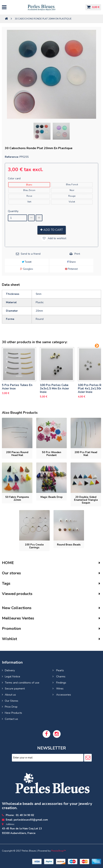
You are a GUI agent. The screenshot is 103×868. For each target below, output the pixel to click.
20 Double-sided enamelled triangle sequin (86, 500)
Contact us (11, 719)
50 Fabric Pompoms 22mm (17, 499)
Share (71, 262)
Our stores (11, 573)
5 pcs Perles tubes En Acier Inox (17, 387)
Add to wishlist (57, 238)
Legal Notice (12, 677)
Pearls (60, 670)
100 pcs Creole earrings (34, 546)
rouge (72, 196)
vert (29, 202)
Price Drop (11, 707)
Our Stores (12, 701)
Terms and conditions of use (22, 683)
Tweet (27, 262)
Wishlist (9, 639)
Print (77, 254)
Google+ (27, 269)
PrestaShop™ (59, 851)
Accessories (63, 695)
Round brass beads (69, 545)
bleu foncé (72, 184)
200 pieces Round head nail (17, 454)
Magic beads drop (51, 497)
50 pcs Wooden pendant (52, 454)
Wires (59, 689)
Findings (61, 683)
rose (29, 196)
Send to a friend (31, 254)
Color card (15, 178)
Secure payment (15, 689)
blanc (29, 185)
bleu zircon (29, 190)
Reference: (12, 157)
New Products (13, 713)
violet (72, 202)
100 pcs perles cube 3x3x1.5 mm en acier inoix (54, 388)
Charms (60, 677)
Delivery (10, 670)
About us (10, 695)
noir (72, 190)
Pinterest (71, 269)
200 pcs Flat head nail (86, 454)
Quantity (13, 211)
